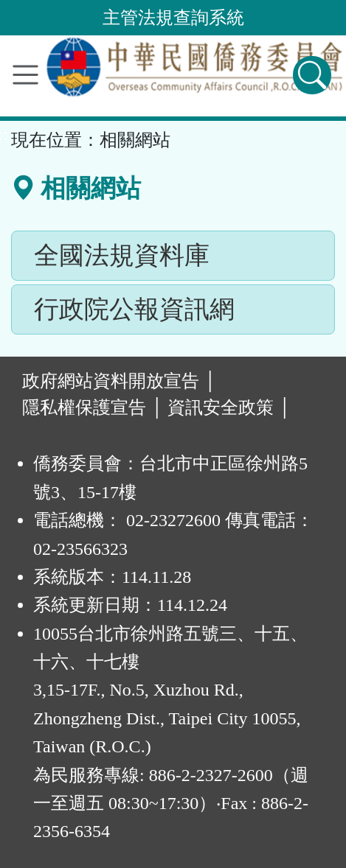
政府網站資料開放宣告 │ (119, 381)
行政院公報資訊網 (134, 309)
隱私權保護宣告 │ (93, 407)
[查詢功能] (312, 75)
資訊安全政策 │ (229, 407)
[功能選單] (25, 75)
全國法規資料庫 (122, 255)
